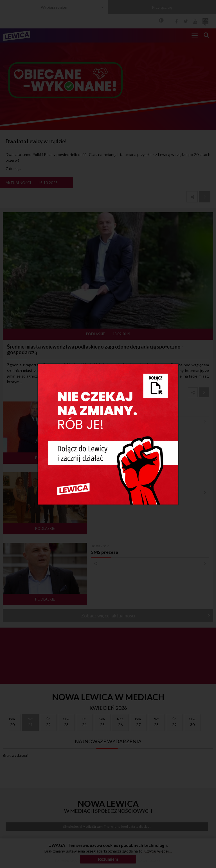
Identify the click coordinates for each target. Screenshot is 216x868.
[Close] (173, 368)
